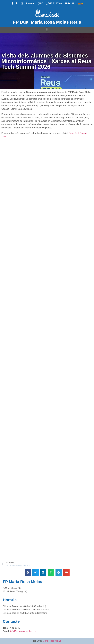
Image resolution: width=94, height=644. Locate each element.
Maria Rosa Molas (52, 641)
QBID (40, 3)
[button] (47, 29)
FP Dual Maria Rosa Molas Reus (47, 22)
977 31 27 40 (54, 3)
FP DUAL (70, 3)
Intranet (30, 3)
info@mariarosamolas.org (23, 631)
